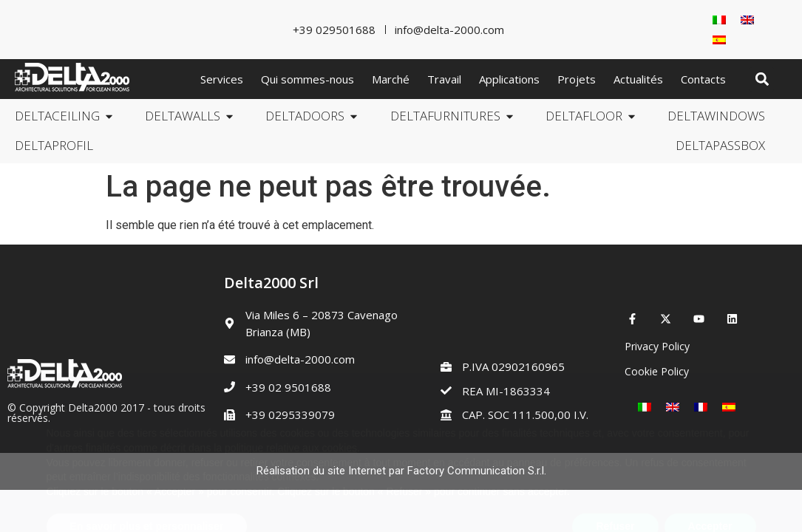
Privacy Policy (657, 346)
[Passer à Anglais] (747, 20)
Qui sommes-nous (307, 79)
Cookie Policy (657, 371)
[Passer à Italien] (719, 20)
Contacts (703, 79)
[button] (762, 79)
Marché (391, 79)
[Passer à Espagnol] (719, 40)
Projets (577, 79)
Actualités (638, 79)
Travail (444, 79)
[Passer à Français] (701, 407)
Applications (509, 79)
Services (222, 79)
